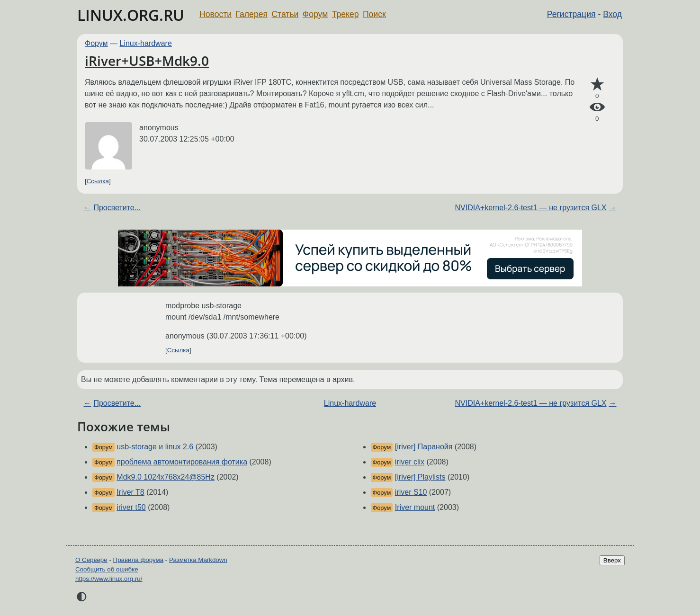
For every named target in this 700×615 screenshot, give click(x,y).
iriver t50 (131, 507)
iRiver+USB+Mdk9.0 (147, 61)
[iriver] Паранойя (424, 447)
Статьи (285, 14)
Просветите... (117, 208)
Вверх (612, 560)
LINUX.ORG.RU (131, 15)
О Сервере (91, 560)
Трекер (346, 14)
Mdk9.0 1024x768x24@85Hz (166, 477)
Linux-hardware (146, 43)
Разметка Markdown (198, 560)
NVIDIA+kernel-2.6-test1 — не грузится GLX (531, 208)
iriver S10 (411, 492)
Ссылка (98, 181)
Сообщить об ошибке (107, 569)
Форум (315, 14)
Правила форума (139, 560)
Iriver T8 (130, 492)
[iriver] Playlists (420, 477)
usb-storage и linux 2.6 (155, 447)
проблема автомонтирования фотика (182, 462)
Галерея (252, 14)
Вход (612, 14)
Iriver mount (415, 507)
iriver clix (410, 462)
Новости (215, 14)
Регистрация (571, 14)
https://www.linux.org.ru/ (109, 579)
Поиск (374, 14)
